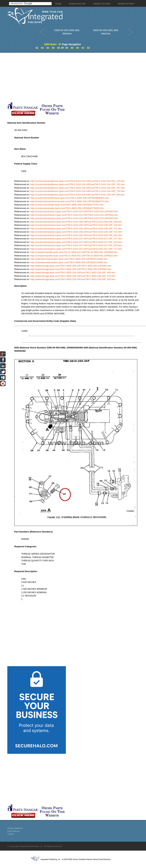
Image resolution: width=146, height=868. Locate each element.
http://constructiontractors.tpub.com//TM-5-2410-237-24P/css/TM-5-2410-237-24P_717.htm (76, 249)
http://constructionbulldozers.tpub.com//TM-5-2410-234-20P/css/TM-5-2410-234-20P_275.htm (77, 181)
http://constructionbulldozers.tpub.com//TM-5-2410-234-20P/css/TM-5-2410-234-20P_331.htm (77, 184)
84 (48, 48)
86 (59, 48)
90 (78, 48)
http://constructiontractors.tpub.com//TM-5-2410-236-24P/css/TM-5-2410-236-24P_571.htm (76, 229)
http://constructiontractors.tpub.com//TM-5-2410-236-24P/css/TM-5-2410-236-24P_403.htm (76, 222)
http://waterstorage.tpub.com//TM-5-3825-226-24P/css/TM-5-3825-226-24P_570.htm (73, 276)
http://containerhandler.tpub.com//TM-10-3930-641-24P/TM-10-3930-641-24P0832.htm (74, 256)
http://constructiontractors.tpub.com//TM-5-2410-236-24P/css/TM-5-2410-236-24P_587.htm (76, 235)
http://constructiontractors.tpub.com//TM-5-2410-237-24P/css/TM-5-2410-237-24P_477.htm (76, 239)
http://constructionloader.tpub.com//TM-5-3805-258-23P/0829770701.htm (67, 205)
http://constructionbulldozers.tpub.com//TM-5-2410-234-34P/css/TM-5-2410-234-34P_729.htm (77, 191)
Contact (11, 834)
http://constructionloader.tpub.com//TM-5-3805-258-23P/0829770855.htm (67, 208)
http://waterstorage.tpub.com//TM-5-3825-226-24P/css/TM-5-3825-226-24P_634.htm (73, 279)
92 (89, 48)
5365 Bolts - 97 (53, 44)
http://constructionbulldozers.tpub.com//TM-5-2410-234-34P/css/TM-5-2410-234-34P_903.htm (77, 195)
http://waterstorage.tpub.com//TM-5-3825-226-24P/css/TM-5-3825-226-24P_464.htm (73, 272)
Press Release (14, 831)
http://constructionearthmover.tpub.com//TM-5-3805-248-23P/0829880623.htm (70, 198)
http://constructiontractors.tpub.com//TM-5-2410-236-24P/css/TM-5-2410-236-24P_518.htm (76, 225)
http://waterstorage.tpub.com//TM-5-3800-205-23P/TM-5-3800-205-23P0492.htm (71, 266)
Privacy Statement (15, 828)
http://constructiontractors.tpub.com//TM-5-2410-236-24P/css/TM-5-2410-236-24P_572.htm (76, 232)
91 (83, 48)
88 (67, 48)
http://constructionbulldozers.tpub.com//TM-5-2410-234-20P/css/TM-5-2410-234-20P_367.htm (77, 188)
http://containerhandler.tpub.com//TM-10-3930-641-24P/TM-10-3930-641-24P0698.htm (74, 252)
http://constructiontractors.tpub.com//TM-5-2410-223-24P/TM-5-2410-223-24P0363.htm (74, 211)
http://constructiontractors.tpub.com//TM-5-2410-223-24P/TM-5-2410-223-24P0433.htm (74, 215)
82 (37, 48)
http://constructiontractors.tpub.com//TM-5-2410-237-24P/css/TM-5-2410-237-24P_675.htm (76, 245)
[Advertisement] (67, 77)
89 (72, 48)
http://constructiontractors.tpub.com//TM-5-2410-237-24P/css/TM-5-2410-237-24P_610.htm (76, 242)
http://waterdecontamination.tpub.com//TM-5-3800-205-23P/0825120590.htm (69, 262)
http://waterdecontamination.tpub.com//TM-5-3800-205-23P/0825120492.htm (69, 259)
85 (53, 48)
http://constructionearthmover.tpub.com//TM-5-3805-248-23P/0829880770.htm (70, 201)
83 (42, 48)
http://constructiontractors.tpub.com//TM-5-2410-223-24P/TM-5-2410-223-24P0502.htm (74, 218)
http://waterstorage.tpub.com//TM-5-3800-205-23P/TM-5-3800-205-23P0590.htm (71, 269)
